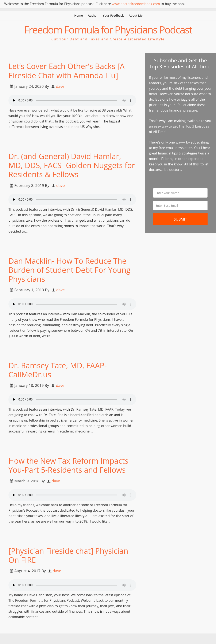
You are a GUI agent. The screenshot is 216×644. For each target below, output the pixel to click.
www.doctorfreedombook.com (136, 4)
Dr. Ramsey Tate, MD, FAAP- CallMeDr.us (58, 370)
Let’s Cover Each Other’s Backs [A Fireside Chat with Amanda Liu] (67, 71)
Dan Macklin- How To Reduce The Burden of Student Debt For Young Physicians (69, 270)
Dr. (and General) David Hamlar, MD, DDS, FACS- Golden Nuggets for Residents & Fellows (72, 165)
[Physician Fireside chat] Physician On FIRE (68, 555)
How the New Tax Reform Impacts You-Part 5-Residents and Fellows (68, 465)
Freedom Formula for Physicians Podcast (108, 30)
